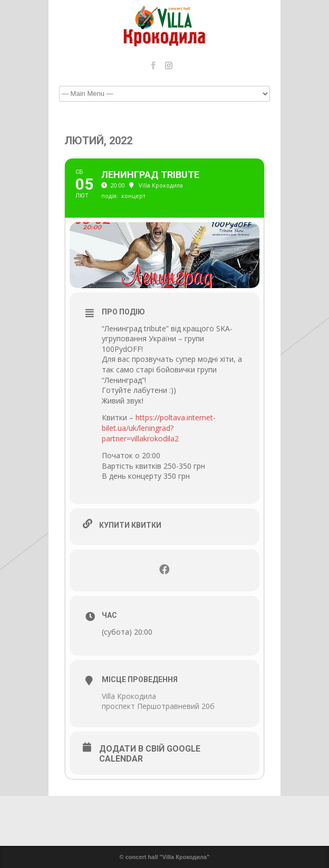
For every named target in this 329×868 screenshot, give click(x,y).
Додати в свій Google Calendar (150, 754)
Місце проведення (140, 679)
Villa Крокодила (129, 696)
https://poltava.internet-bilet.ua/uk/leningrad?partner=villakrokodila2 (159, 428)
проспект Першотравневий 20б (158, 706)
